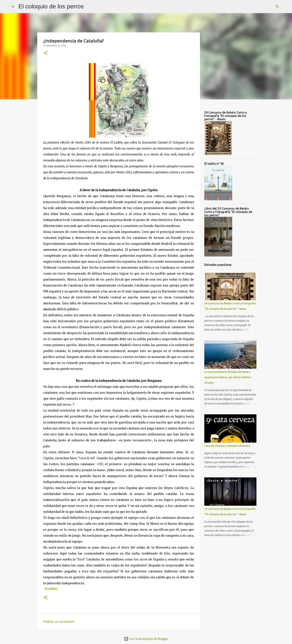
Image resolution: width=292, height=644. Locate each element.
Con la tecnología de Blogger (146, 639)
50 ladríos (51, 589)
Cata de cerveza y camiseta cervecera (227, 446)
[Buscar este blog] (261, 7)
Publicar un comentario (59, 621)
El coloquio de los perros (51, 6)
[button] (45, 53)
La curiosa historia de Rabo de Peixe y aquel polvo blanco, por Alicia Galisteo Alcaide (228, 377)
